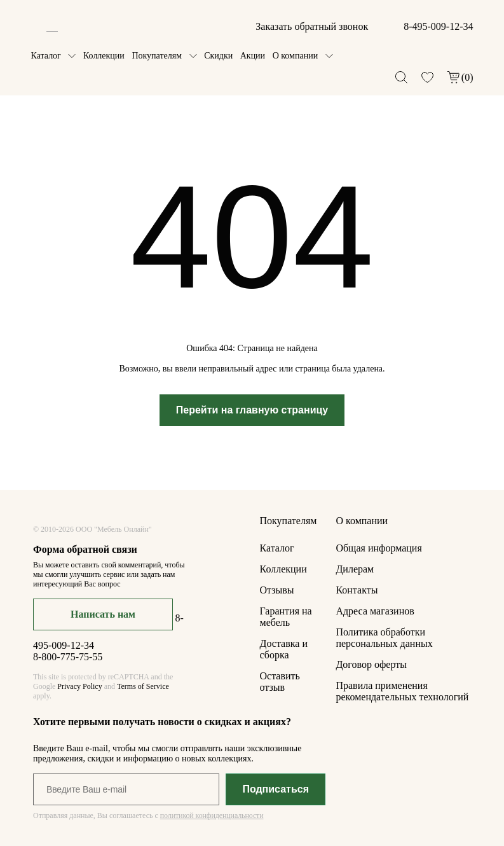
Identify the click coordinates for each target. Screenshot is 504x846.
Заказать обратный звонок (312, 26)
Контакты (357, 590)
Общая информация (378, 548)
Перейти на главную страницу (252, 410)
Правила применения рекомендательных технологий (402, 691)
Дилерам (355, 569)
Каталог (46, 56)
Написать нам (103, 614)
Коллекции (104, 56)
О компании (295, 56)
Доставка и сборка (284, 649)
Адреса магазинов (375, 611)
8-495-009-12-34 (438, 26)
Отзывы (277, 590)
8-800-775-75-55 (68, 657)
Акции (253, 56)
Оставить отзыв (280, 682)
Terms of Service (143, 686)
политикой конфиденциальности (212, 815)
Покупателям (157, 56)
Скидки (218, 56)
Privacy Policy (79, 686)
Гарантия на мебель (286, 617)
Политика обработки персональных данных (384, 638)
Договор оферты (371, 664)
